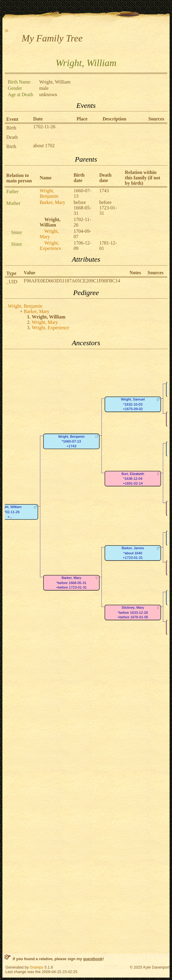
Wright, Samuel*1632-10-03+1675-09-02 (133, 404)
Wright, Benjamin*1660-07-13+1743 (71, 441)
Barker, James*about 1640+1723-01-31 (133, 553)
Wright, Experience (50, 246)
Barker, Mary (53, 202)
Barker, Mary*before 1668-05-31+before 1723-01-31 (71, 583)
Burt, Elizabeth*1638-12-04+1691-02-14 (133, 479)
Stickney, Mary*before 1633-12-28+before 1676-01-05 (133, 612)
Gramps (37, 967)
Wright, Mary (49, 234)
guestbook (93, 959)
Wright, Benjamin (49, 193)
